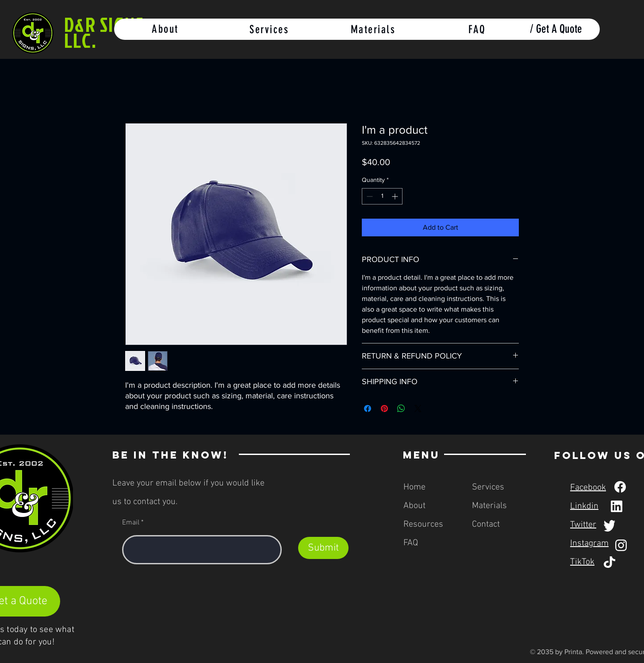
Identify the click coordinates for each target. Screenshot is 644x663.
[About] (166, 29)
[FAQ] (478, 29)
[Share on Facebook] (368, 409)
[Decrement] (369, 196)
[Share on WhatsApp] (401, 409)
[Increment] (396, 196)
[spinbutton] (382, 196)
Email (131, 523)
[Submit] (323, 548)
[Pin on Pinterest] (384, 409)
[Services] (270, 29)
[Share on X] (418, 409)
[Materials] (374, 29)
